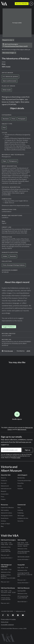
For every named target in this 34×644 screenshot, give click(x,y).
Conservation (5, 494)
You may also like (17, 362)
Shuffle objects (17, 416)
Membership (21, 478)
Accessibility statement (7, 625)
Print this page (9, 351)
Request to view (7, 40)
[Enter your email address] (11, 450)
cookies (14, 619)
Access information (6, 558)
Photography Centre (7, 516)
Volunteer (20, 489)
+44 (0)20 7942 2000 (7, 611)
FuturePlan (21, 483)
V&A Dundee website (23, 557)
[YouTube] (23, 615)
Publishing (20, 513)
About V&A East (22, 602)
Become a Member (22, 4)
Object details (17, 108)
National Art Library (6, 513)
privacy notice (16, 458)
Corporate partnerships (24, 481)
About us (3, 478)
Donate (20, 486)
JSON (28, 351)
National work (5, 486)
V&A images (21, 516)
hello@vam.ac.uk (21, 611)
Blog (2, 526)
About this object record (17, 282)
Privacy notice (5, 619)
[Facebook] (3, 615)
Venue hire (20, 521)
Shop (19, 508)
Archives (3, 521)
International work (6, 489)
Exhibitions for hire (23, 518)
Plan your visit (5, 555)
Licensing (20, 510)
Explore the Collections (7, 508)
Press (3, 497)
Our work (4, 483)
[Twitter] (8, 615)
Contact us (4, 481)
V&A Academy (5, 510)
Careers (3, 499)
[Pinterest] (13, 615)
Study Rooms (5, 518)
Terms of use (5, 622)
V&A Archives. (22, 429)
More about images (8, 53)
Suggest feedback (8, 327)
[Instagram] (18, 615)
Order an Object (5, 524)
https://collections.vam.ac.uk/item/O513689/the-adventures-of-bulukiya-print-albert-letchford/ (16, 343)
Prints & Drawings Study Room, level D (16, 46)
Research (4, 491)
